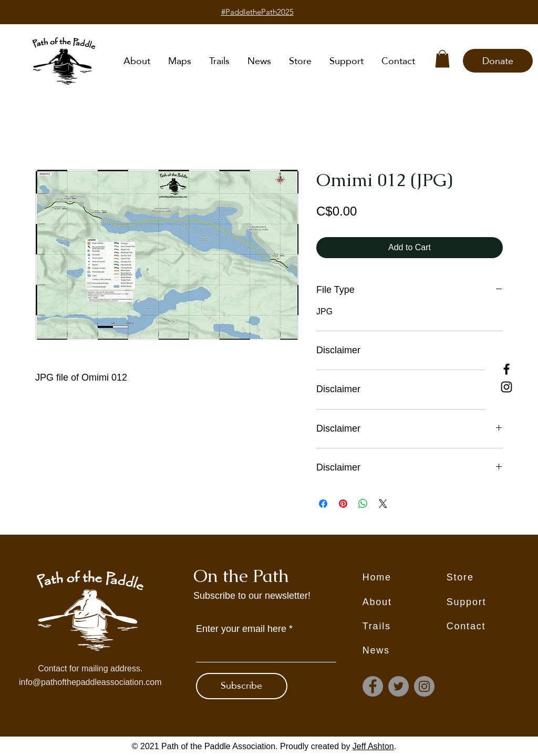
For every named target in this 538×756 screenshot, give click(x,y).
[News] (405, 651)
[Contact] (489, 627)
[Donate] (498, 61)
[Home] (405, 578)
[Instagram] (506, 387)
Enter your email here (241, 629)
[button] (442, 59)
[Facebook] (506, 369)
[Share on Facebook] (323, 504)
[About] (405, 602)
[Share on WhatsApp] (363, 504)
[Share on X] (383, 504)
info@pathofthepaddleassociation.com (90, 682)
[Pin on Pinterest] (343, 504)
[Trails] (405, 627)
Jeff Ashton (373, 746)
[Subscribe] (242, 686)
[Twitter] (399, 686)
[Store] (489, 578)
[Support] (489, 602)
